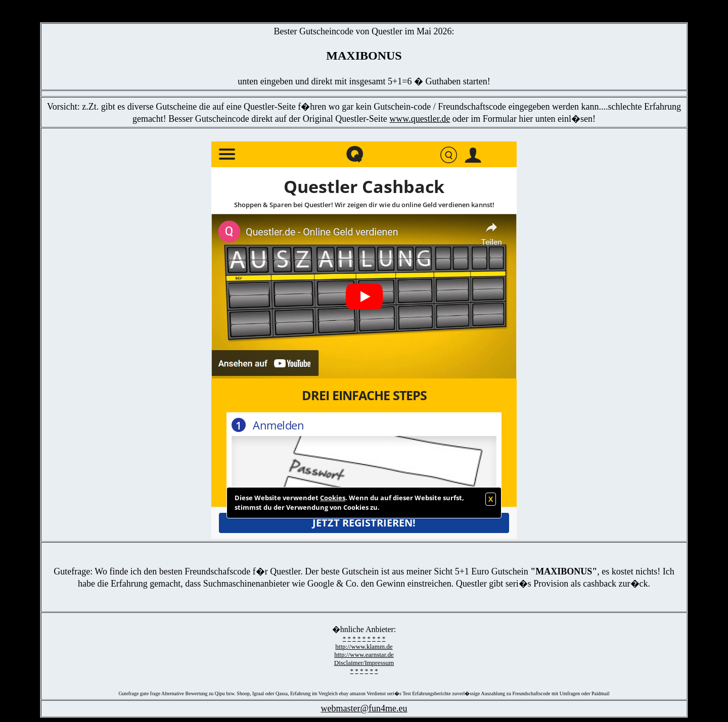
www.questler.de (420, 119)
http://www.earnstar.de (364, 655)
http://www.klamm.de (364, 646)
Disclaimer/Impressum (364, 663)
